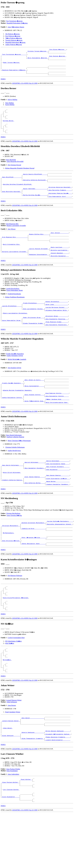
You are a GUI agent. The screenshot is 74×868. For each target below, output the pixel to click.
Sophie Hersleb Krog (14, 477)
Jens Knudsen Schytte (14, 390)
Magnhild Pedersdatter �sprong (15, 42)
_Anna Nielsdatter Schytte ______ (57, 422)
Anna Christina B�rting (14, 546)
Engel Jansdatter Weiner (13, 756)
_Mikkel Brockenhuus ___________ (56, 319)
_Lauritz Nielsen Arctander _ (39, 264)
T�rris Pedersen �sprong (14, 38)
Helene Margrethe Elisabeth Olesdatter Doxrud (20, 176)
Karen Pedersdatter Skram (15, 307)
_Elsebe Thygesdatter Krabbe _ (33, 345)
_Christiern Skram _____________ (56, 336)
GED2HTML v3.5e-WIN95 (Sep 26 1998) (25, 86)
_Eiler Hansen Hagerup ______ (34, 506)
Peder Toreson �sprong (12, 63)
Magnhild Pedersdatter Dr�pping (17, 23)
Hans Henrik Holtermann (14, 461)
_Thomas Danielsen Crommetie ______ (58, 785)
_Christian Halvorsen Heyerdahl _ (60, 198)
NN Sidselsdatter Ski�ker (14, 681)
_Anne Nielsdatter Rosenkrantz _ (56, 347)
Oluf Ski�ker (10, 683)
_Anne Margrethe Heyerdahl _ (12, 203)
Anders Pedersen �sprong (14, 45)
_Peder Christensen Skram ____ (33, 338)
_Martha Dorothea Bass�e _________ (35, 207)
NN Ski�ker (7, 701)
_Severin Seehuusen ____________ (33, 780)
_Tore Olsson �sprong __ (58, 49)
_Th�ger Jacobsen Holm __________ (57, 425)
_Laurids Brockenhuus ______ (12, 324)
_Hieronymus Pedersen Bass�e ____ (60, 205)
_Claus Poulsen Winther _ (10, 832)
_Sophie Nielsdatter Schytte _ (12, 423)
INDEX (3, 82)
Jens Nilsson (12, 241)
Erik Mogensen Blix (12, 236)
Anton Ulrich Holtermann (12, 501)
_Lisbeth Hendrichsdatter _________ (58, 789)
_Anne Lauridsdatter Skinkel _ (33, 328)
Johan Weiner (8, 775)
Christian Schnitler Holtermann (15, 473)
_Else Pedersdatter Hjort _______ (60, 209)
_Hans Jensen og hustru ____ (34, 402)
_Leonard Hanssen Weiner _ (11, 766)
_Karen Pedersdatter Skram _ (12, 342)
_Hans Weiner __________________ (33, 762)
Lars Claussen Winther (11, 841)
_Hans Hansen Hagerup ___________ (58, 505)
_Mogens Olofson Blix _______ (39, 247)
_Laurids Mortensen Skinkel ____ (56, 326)
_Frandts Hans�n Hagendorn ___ (13, 406)
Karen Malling (10, 107)
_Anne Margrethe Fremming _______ (60, 202)
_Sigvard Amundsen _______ (59, 270)
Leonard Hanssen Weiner (14, 744)
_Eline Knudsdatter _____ (10, 849)
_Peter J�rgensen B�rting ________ (34, 571)
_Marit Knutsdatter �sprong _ (38, 58)
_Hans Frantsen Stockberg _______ (58, 494)
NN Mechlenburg (9, 566)
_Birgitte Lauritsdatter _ (59, 266)
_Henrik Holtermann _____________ (58, 487)
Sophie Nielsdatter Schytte (15, 378)
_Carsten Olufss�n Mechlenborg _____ (60, 552)
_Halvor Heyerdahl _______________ (35, 200)
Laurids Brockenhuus (13, 306)
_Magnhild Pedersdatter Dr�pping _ (14, 72)
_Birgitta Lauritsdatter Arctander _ (15, 268)
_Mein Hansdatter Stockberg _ (34, 496)
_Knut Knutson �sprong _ (58, 56)
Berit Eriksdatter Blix (12, 259)
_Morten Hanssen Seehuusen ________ (58, 778)
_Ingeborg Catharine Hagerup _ (12, 510)
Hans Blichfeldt (11, 168)
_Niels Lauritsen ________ (59, 263)
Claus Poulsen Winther (13, 818)
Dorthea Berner (9, 126)
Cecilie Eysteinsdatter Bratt (16, 677)
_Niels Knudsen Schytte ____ (34, 420)
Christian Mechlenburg (13, 544)
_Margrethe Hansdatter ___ (59, 273)
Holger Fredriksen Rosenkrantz (15, 314)
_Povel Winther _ (26, 829)
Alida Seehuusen (12, 746)
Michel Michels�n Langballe (17, 381)
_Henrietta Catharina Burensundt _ (35, 189)
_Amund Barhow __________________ (58, 512)
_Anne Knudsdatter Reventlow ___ (56, 340)
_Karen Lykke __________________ (56, 322)
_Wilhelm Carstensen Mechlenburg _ (33, 554)
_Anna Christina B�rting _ (11, 575)
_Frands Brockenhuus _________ (33, 321)
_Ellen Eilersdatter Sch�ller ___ (58, 508)
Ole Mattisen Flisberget (15, 610)
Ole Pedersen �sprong (12, 34)
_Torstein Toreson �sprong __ (38, 51)
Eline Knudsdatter (12, 819)
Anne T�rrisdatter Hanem (16, 27)
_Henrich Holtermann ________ (34, 489)
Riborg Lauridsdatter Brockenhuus (15, 333)
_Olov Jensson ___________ (59, 245)
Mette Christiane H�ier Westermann (19, 467)
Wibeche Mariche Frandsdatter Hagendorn (18, 415)
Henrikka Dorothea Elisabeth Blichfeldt (18, 195)
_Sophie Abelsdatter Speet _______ (33, 578)
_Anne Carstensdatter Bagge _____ (58, 491)
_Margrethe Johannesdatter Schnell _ (59, 555)
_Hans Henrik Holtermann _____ (12, 492)
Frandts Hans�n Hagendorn (15, 376)
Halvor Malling (12, 102)
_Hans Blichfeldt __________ (12, 186)
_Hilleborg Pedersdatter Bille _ (56, 329)
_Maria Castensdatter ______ (34, 409)
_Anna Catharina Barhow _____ (34, 513)
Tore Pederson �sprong (13, 36)
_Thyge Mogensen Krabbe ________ (56, 343)
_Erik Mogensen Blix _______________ (15, 250)
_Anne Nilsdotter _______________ (58, 498)
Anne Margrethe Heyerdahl (15, 169)
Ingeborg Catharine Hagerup (15, 463)
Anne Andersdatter (13, 823)
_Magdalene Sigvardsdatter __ (39, 271)
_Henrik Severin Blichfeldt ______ (35, 183)
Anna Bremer (12, 749)
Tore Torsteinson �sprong (14, 21)
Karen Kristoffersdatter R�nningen (16, 635)
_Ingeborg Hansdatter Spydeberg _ (58, 515)
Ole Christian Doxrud (14, 173)
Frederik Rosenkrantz (14, 311)
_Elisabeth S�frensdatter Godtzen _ (58, 782)
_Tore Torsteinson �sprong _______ (14, 55)
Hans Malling (10, 106)
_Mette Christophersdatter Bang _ (57, 428)
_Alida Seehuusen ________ (11, 783)
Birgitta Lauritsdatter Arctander (16, 238)
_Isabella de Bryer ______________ (33, 561)
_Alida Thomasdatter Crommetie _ (33, 787)
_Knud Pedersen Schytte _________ (57, 418)
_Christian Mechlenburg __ (11, 557)
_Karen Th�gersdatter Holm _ (34, 427)
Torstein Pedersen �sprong (14, 40)
